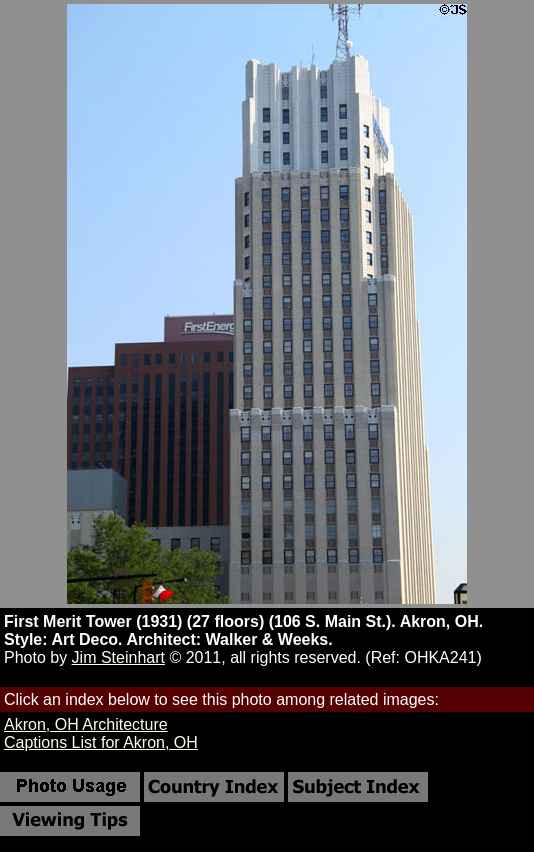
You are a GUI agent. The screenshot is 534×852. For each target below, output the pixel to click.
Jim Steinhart (118, 657)
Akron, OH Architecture (86, 724)
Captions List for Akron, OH (101, 742)
